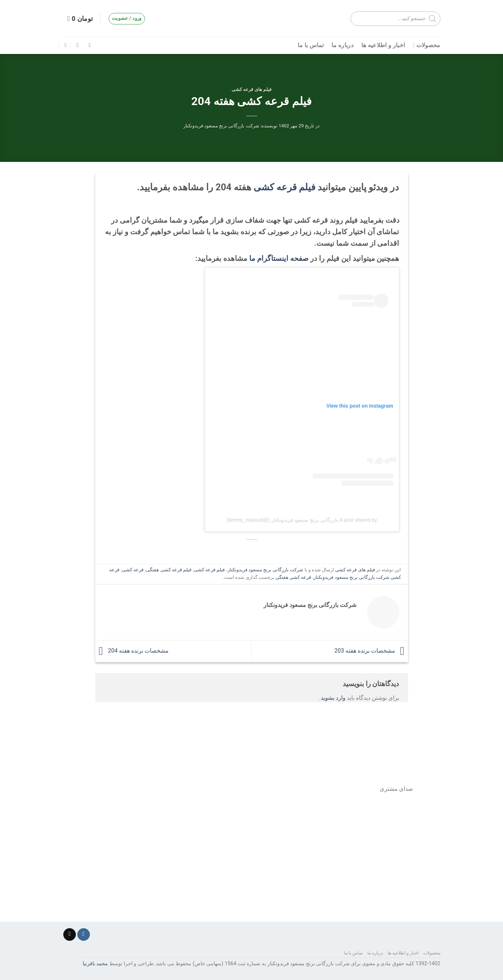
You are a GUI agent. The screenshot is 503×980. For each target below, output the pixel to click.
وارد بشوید (333, 698)
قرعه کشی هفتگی (293, 577)
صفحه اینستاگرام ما (279, 258)
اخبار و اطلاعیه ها (383, 45)
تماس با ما (311, 45)
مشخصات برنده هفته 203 (371, 651)
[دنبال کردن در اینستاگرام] (84, 935)
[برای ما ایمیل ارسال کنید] (70, 935)
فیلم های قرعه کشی (251, 89)
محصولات (426, 45)
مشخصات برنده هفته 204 (132, 651)
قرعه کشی (133, 570)
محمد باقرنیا (95, 964)
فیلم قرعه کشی (284, 187)
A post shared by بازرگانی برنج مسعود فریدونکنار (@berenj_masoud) (302, 520)
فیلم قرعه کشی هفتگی (169, 570)
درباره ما (342, 45)
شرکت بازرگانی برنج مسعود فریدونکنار (221, 126)
